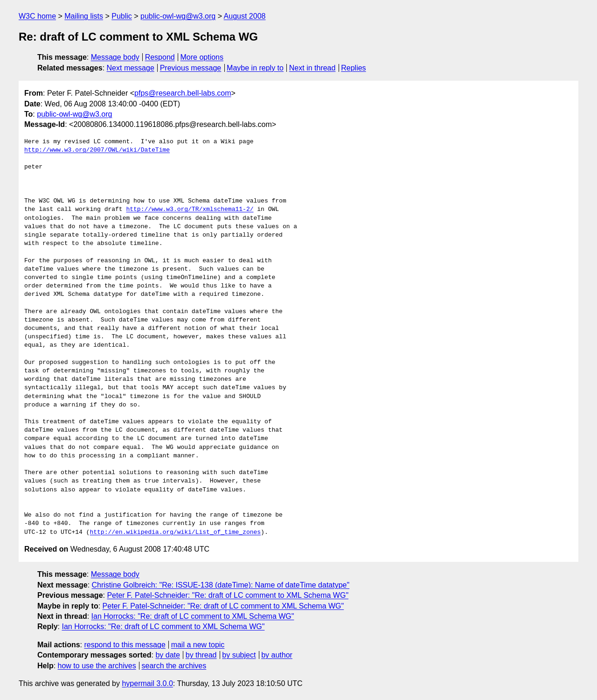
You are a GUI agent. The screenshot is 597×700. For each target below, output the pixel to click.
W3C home (37, 16)
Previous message (191, 68)
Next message (131, 68)
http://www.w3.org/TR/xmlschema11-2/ (190, 210)
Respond (160, 57)
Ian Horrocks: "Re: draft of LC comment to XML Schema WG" (193, 616)
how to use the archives (97, 666)
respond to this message (125, 645)
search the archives (174, 666)
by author (277, 655)
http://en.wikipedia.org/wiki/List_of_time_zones (175, 532)
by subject (239, 655)
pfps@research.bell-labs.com (183, 93)
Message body (115, 57)
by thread (201, 655)
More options (202, 57)
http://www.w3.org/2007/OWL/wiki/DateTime (97, 150)
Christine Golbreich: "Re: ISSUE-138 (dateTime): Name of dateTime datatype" (221, 585)
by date (167, 655)
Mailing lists (84, 16)
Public (122, 16)
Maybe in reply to (255, 68)
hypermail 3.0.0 (147, 683)
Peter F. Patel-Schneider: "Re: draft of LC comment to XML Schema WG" (228, 595)
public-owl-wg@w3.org (178, 16)
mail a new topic (198, 645)
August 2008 (245, 16)
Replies (353, 68)
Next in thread (312, 68)
